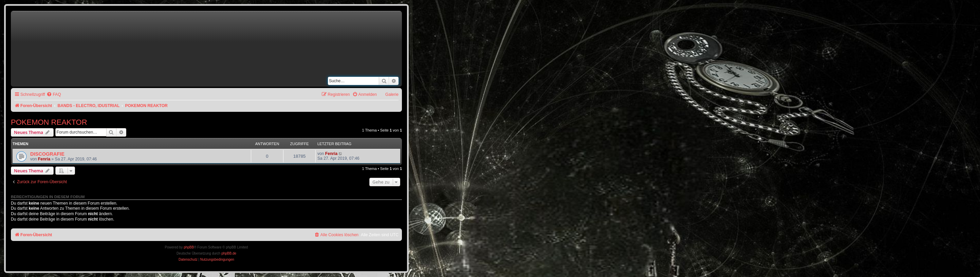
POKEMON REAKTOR (49, 122)
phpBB (189, 247)
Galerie (392, 94)
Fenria (44, 159)
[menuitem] (54, 95)
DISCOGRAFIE (47, 154)
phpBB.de (229, 253)
